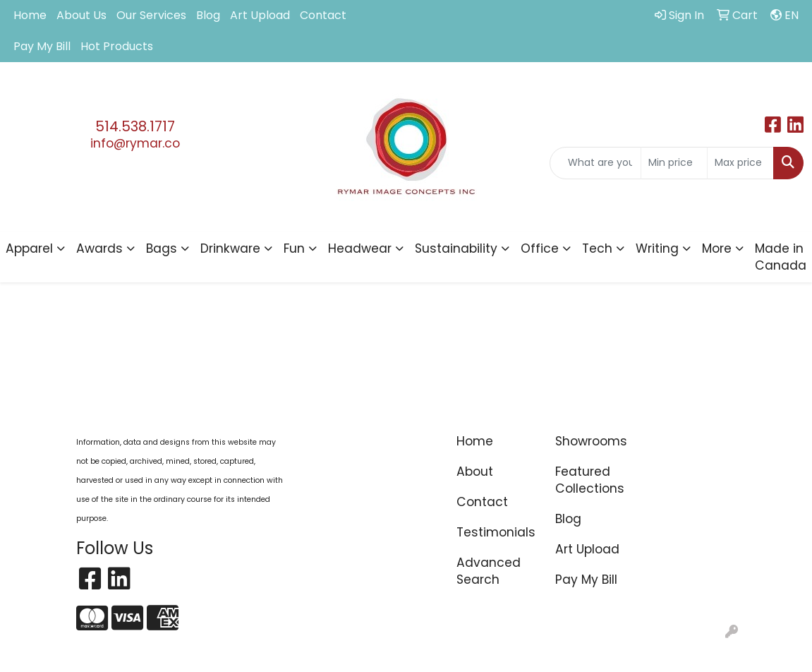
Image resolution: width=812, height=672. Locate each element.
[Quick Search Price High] (740, 163)
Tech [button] (597, 248)
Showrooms (591, 441)
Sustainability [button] (456, 248)
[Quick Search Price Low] (674, 163)
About (475, 472)
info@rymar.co (135, 143)
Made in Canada (781, 257)
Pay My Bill (42, 46)
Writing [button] (657, 248)
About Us (81, 15)
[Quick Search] (595, 163)
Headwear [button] (360, 248)
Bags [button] (162, 248)
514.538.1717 (135, 126)
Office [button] (540, 248)
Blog (208, 15)
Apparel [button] (29, 248)
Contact (323, 15)
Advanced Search (489, 571)
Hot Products (117, 46)
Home (30, 15)
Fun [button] (294, 248)
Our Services (151, 15)
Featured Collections (590, 480)
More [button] (717, 248)
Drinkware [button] (230, 248)
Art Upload (260, 15)
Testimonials (496, 532)
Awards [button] (99, 248)
